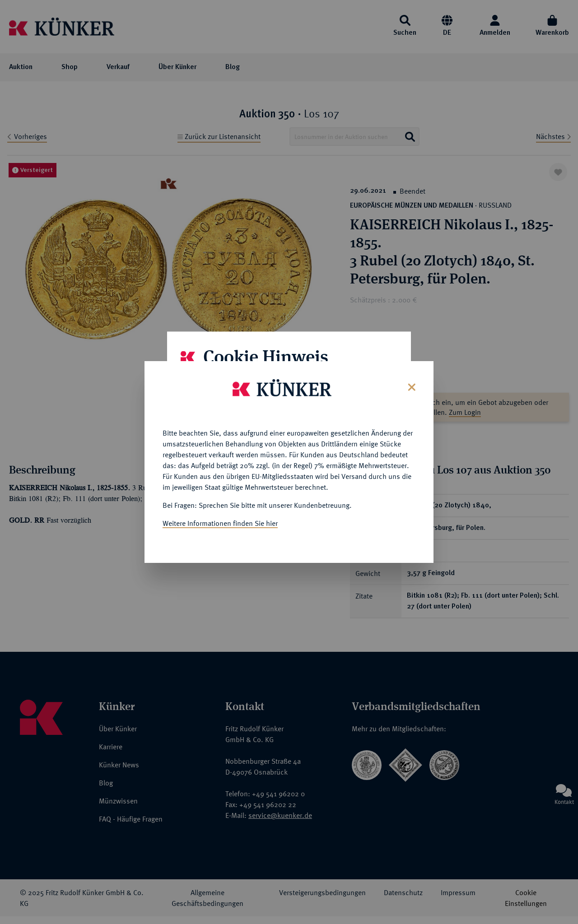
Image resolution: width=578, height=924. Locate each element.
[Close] (411, 385)
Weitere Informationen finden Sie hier (220, 522)
